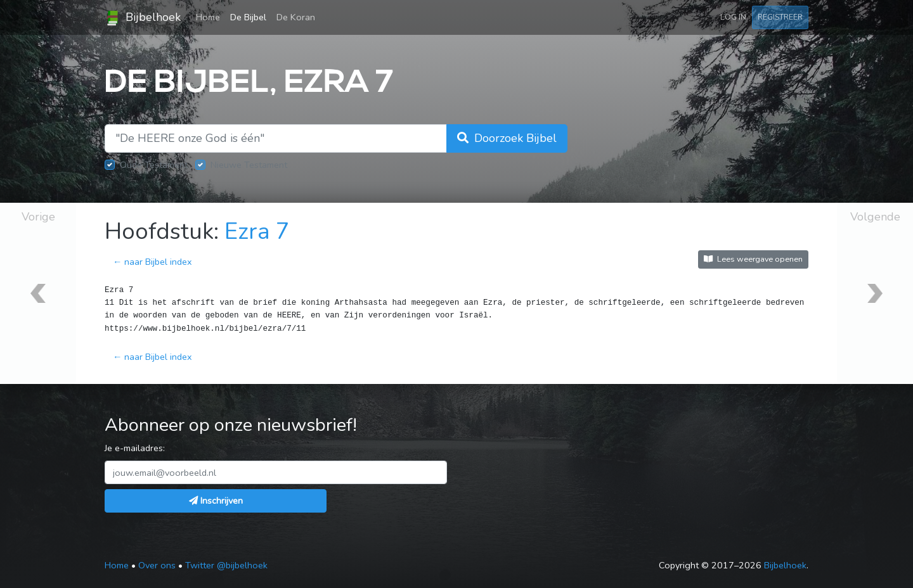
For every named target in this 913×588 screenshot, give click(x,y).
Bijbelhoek (143, 18)
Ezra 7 (257, 232)
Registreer (780, 17)
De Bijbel (248, 17)
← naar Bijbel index (152, 262)
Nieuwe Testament (249, 165)
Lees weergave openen (753, 259)
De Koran (296, 17)
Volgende (875, 217)
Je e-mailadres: (135, 448)
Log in (733, 17)
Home (210, 16)
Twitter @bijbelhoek (226, 565)
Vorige (38, 217)
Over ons (157, 565)
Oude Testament (154, 165)
